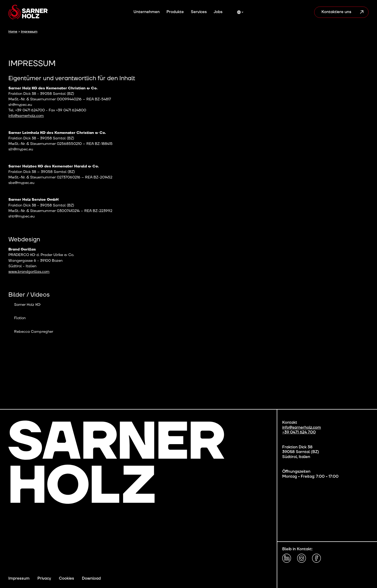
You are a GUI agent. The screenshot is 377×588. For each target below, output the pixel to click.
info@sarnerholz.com (26, 116)
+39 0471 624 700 (299, 432)
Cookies (66, 579)
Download (91, 579)
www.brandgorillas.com (29, 272)
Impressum (19, 579)
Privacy (44, 579)
